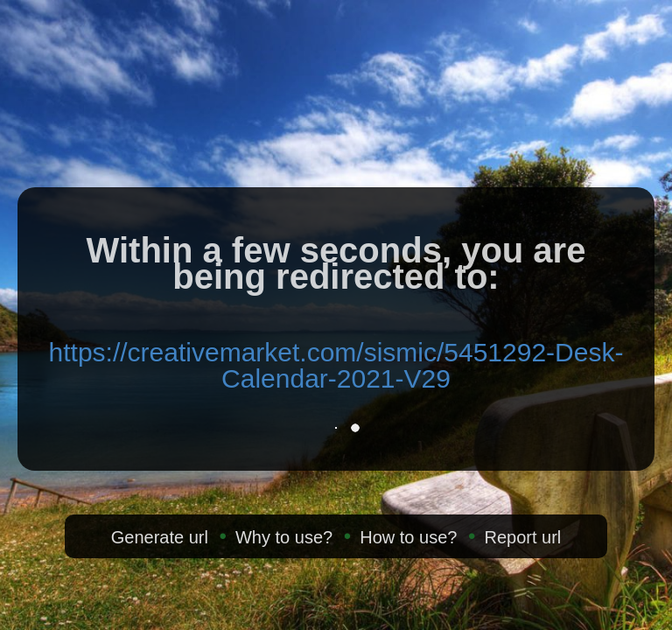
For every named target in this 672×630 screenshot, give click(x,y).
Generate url (160, 537)
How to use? (408, 537)
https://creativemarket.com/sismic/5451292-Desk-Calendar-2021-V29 (336, 365)
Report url (522, 537)
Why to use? (284, 537)
